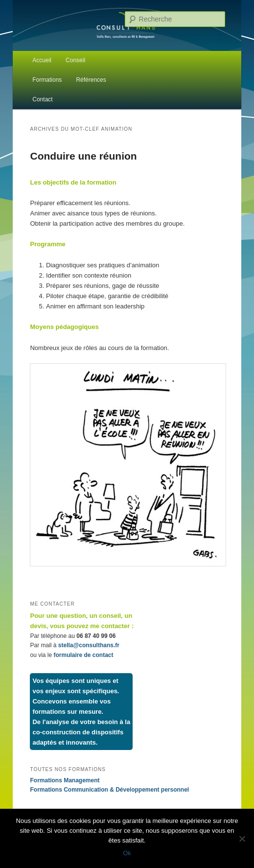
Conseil (75, 60)
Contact (42, 99)
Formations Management (65, 780)
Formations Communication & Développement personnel (109, 790)
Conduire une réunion (83, 156)
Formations (47, 80)
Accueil (42, 60)
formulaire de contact (84, 655)
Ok (127, 853)
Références (91, 80)
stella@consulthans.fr (89, 645)
